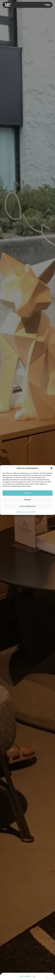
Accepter (27, 493)
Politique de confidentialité (26, 512)
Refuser (27, 500)
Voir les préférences (27, 506)
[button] (51, 468)
